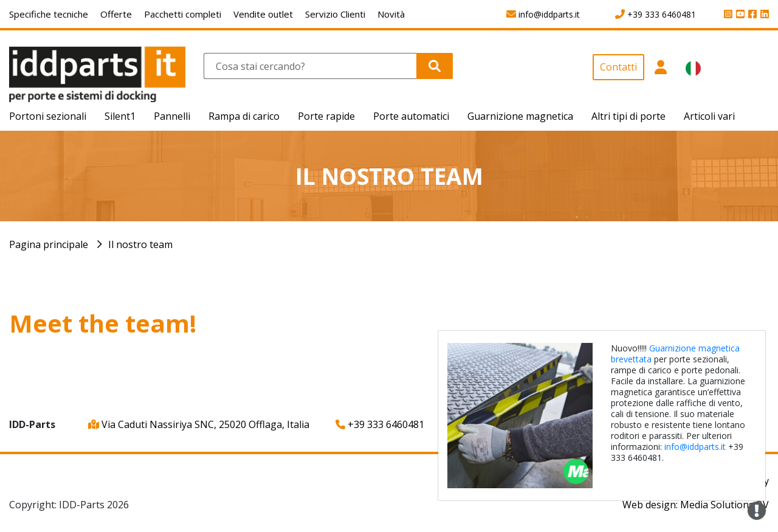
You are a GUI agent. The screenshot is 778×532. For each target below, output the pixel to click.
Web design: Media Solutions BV (696, 505)
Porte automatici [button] (411, 116)
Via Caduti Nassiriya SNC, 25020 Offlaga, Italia (199, 424)
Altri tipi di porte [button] (628, 116)
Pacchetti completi (183, 14)
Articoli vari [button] (709, 116)
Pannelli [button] (172, 116)
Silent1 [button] (120, 116)
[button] (660, 78)
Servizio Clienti (335, 14)
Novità (391, 14)
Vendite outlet (263, 14)
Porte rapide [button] (326, 116)
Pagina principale (49, 244)
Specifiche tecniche (49, 14)
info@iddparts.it (695, 447)
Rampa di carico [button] (244, 116)
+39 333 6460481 (380, 424)
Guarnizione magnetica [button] (520, 116)
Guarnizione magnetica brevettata (675, 354)
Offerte (116, 14)
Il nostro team (140, 244)
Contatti (618, 67)
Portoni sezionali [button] (48, 116)
